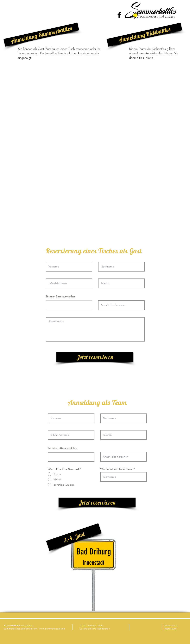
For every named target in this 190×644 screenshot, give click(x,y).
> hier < (149, 58)
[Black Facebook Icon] (119, 15)
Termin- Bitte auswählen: (61, 296)
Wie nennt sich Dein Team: (116, 469)
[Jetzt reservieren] (95, 357)
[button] (41, 35)
